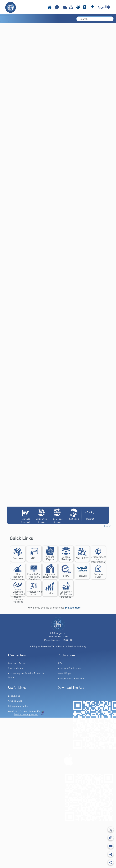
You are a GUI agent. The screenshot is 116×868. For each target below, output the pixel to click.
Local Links (14, 696)
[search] (95, 19)
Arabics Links (15, 701)
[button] (108, 526)
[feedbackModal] (111, 862)
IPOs (60, 663)
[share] (111, 854)
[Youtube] (111, 846)
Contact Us (34, 711)
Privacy (23, 711)
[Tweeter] (111, 829)
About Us (13, 711)
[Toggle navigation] (5, 19)
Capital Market (16, 668)
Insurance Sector (17, 663)
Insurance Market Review (71, 679)
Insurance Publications (69, 668)
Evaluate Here (73, 608)
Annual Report (65, 673)
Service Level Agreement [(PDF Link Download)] (26, 714)
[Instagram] (111, 838)
